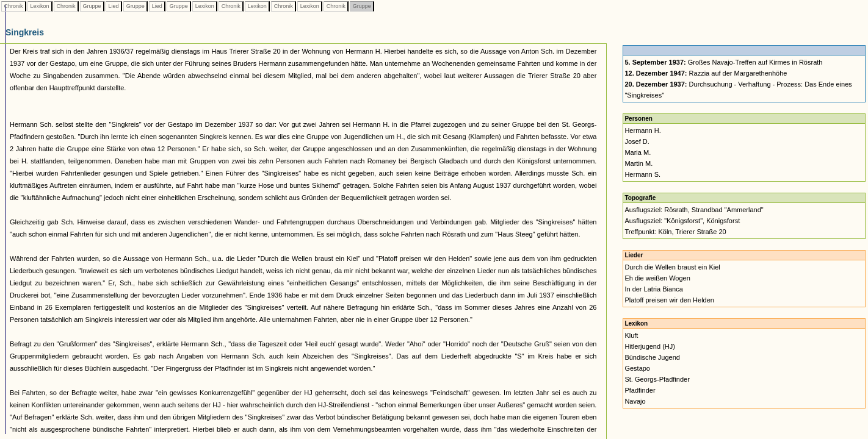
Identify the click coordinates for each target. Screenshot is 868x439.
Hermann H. (642, 130)
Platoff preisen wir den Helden (669, 300)
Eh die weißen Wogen (657, 278)
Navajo (635, 401)
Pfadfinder (640, 390)
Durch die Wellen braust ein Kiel (672, 267)
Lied (114, 6)
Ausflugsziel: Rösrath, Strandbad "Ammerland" (694, 210)
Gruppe (92, 6)
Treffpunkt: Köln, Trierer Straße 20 (675, 232)
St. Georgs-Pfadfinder (657, 379)
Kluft (631, 335)
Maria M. (638, 152)
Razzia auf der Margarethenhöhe (706, 73)
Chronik (13, 6)
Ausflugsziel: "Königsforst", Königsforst (682, 221)
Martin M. (638, 163)
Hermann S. (642, 174)
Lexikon (40, 6)
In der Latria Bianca (653, 289)
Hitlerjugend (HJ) (650, 346)
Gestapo (637, 368)
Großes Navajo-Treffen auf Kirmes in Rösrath (723, 62)
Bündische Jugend (652, 357)
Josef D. (637, 141)
